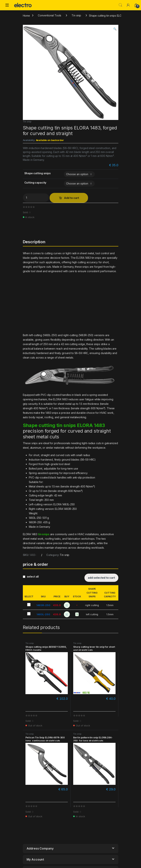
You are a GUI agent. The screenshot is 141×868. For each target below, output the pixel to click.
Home (26, 15)
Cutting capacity (35, 183)
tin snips (44, 534)
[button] (115, 29)
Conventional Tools (50, 15)
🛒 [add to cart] (67, 605)
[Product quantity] (36, 198)
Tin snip (76, 15)
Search (120, 5)
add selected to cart (101, 578)
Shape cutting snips (38, 173)
